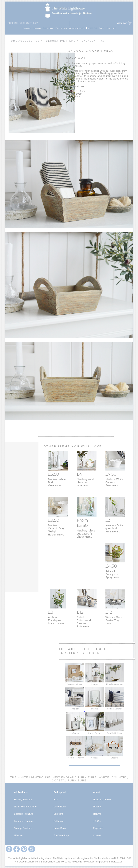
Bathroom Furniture (24, 821)
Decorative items (61, 41)
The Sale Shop (61, 836)
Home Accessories (24, 41)
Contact (112, 28)
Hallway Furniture (23, 800)
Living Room (60, 807)
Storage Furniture (23, 828)
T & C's (97, 821)
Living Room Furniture (25, 807)
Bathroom (62, 28)
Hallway (28, 28)
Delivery (97, 807)
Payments (98, 828)
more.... (59, 486)
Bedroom (49, 28)
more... (87, 486)
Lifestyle (93, 28)
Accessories (78, 28)
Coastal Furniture (69, 780)
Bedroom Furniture (24, 814)
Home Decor (60, 828)
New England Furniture (74, 777)
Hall (56, 800)
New (103, 28)
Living (38, 28)
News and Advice (102, 800)
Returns (97, 814)
